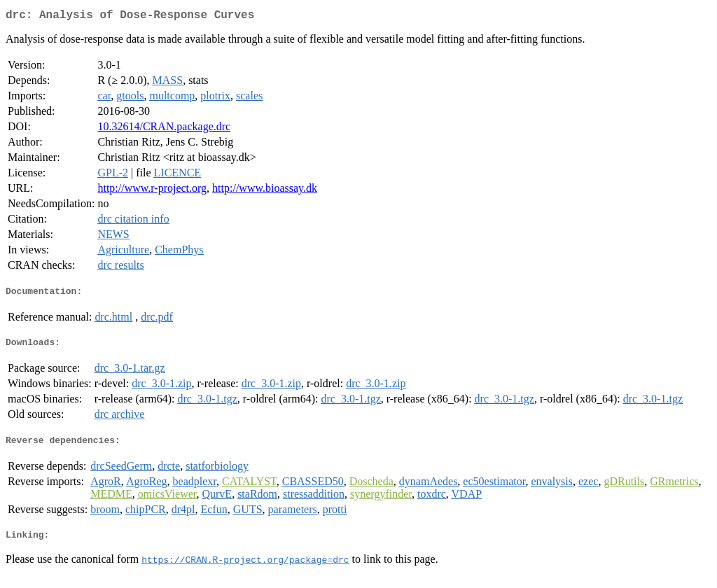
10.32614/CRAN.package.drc (164, 129)
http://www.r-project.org (152, 191)
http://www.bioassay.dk (265, 191)
